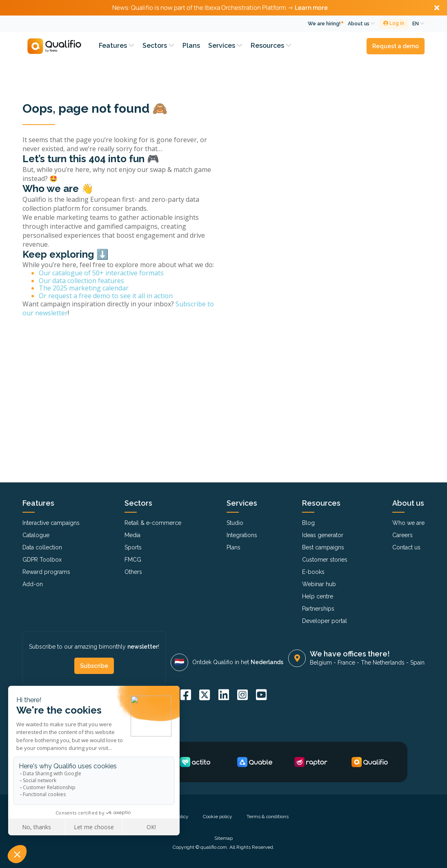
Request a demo (396, 46)
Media (132, 535)
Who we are (408, 523)
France (346, 663)
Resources (271, 46)
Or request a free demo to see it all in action (106, 296)
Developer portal (325, 621)
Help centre (318, 596)
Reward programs (46, 572)
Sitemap (223, 838)
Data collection (42, 547)
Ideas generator (323, 535)
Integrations (242, 535)
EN (418, 24)
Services (225, 46)
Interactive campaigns (51, 523)
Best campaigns (323, 547)
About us (361, 24)
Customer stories (325, 560)
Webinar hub (319, 584)
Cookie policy (218, 817)
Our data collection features (81, 281)
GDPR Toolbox (42, 560)
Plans (191, 46)
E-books (313, 572)
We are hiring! (324, 24)
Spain (417, 663)
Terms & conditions (268, 817)
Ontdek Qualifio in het (238, 662)
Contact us (406, 547)
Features (117, 46)
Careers (403, 535)
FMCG (133, 560)
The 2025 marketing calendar (84, 288)
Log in (394, 23)
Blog (308, 523)
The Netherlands (383, 663)
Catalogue (36, 535)
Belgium (321, 663)
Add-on (33, 584)
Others (133, 572)
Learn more (311, 8)
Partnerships (318, 609)
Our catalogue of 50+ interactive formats (101, 273)
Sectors (158, 46)
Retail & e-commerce (153, 523)
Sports (133, 547)
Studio (235, 523)
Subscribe (94, 666)
